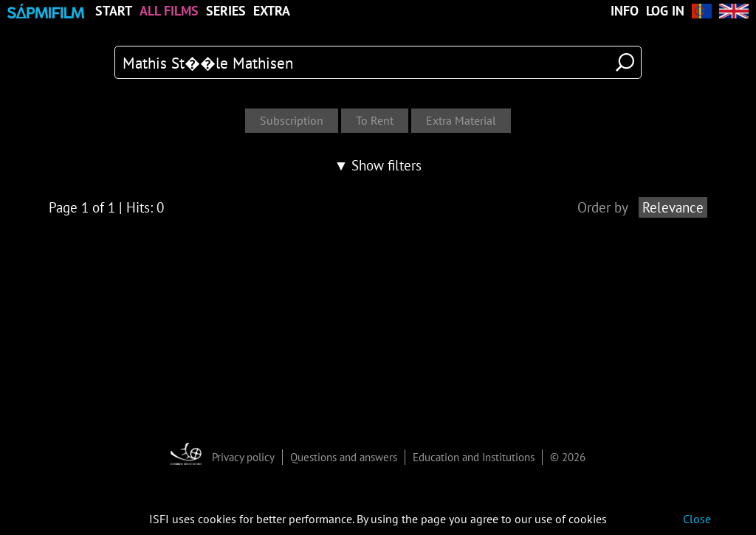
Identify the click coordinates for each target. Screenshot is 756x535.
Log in (665, 11)
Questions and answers (344, 457)
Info (625, 11)
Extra (272, 11)
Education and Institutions (474, 457)
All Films (169, 11)
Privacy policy (243, 457)
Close (697, 519)
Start (114, 11)
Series (226, 11)
